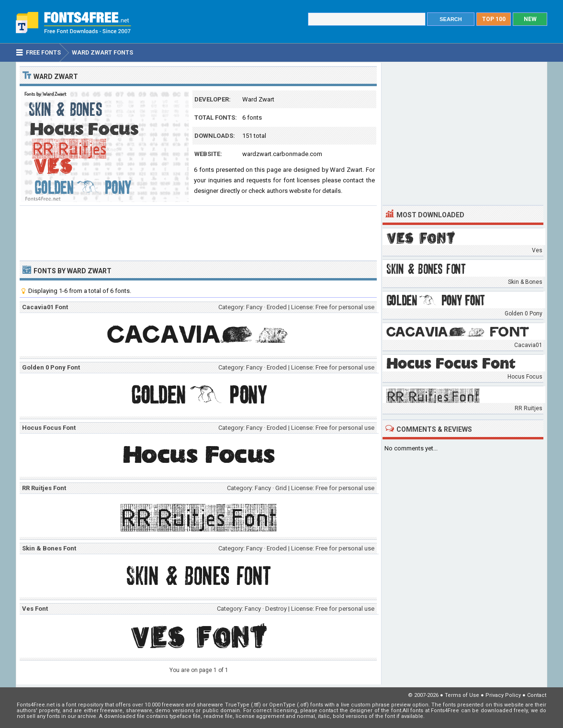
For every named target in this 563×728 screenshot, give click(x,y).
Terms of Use (462, 695)
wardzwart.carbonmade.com (282, 154)
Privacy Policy (503, 695)
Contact (537, 695)
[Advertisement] (198, 232)
